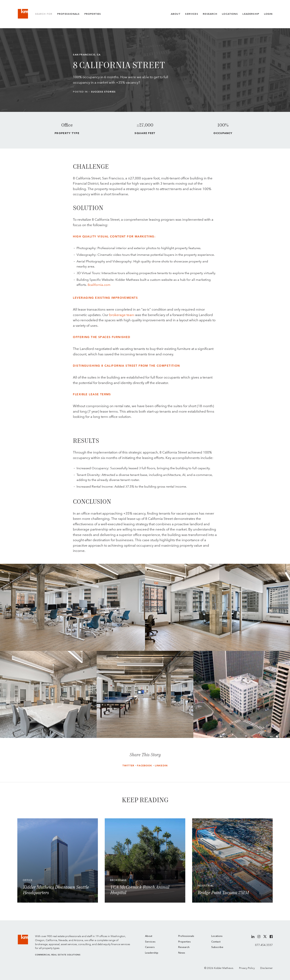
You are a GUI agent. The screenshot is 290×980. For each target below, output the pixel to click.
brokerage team (122, 315)
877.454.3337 (264, 945)
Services (192, 14)
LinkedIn (161, 766)
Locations (230, 14)
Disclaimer (266, 968)
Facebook (144, 766)
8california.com (99, 285)
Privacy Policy (247, 968)
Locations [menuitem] (217, 936)
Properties (93, 14)
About (176, 14)
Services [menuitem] (150, 942)
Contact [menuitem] (216, 942)
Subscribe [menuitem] (217, 947)
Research (210, 14)
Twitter (128, 766)
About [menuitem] (149, 936)
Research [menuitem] (184, 947)
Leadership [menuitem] (152, 953)
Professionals (68, 14)
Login (268, 14)
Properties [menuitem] (184, 942)
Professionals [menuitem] (186, 936)
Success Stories (103, 92)
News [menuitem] (182, 953)
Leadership (251, 14)
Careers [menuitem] (150, 947)
